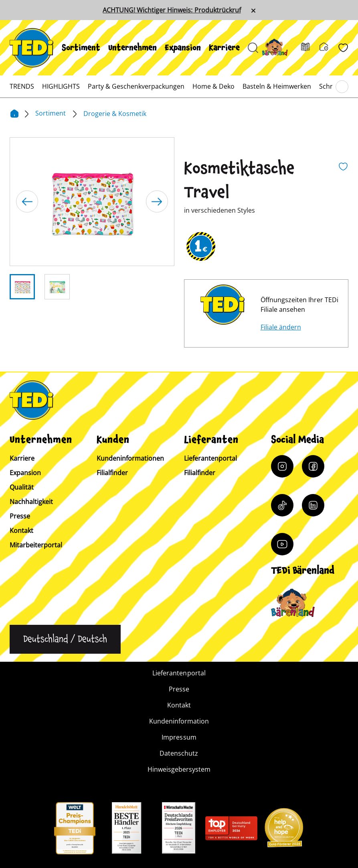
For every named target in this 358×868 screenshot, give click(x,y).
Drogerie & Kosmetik (115, 114)
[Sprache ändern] (65, 639)
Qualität (22, 487)
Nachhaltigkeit (31, 502)
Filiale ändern (281, 327)
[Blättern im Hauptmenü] (342, 87)
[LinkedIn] (313, 505)
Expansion (183, 48)
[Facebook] (313, 466)
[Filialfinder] (329, 48)
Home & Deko (213, 86)
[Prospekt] (310, 48)
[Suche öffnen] (253, 48)
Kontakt (21, 531)
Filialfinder (112, 473)
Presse (20, 516)
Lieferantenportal (210, 458)
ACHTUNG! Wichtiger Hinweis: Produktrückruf (172, 10)
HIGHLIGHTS (61, 86)
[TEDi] (31, 47)
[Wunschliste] (343, 48)
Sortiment (81, 48)
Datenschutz (179, 753)
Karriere (224, 48)
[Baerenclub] (293, 603)
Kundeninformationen (130, 458)
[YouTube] (282, 544)
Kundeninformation (179, 721)
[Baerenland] (280, 48)
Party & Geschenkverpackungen (136, 86)
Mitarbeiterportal (36, 545)
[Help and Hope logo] (283, 830)
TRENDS (22, 86)
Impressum (179, 737)
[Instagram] (282, 466)
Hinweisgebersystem (179, 769)
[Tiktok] (282, 505)
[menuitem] (81, 48)
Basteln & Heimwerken (277, 86)
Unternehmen (132, 48)
